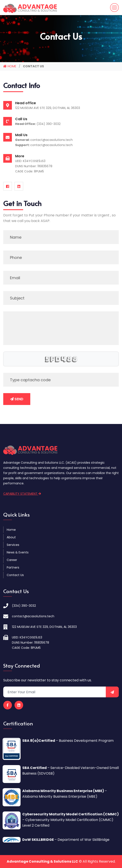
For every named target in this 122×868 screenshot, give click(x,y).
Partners (13, 567)
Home (11, 530)
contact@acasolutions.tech (51, 140)
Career (12, 560)
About (11, 537)
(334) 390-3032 (49, 124)
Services (13, 545)
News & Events (18, 552)
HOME (10, 66)
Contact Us (15, 575)
